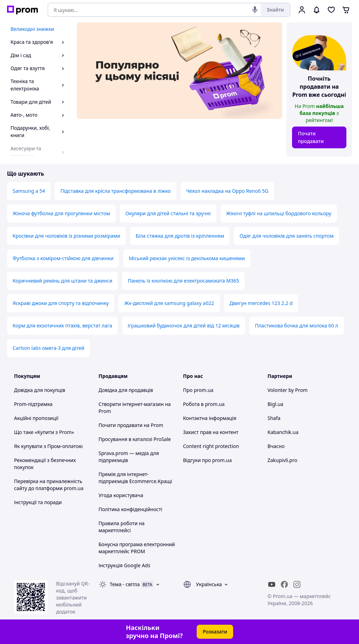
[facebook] (284, 584)
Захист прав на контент (211, 432)
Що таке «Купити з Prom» (44, 432)
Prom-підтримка (33, 404)
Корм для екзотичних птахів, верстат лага (62, 326)
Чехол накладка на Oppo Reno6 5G (227, 191)
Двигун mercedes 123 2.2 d (261, 303)
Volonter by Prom (287, 390)
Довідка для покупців (40, 390)
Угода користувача (121, 495)
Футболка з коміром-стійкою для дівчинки (63, 258)
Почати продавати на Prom (131, 425)
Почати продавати (311, 137)
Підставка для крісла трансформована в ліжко (115, 191)
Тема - (125, 584)
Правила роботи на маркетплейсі (121, 527)
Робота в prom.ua (204, 404)
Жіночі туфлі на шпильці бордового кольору (279, 213)
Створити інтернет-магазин (131, 404)
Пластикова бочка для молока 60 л (296, 326)
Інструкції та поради (38, 502)
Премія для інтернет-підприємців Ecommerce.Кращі (135, 478)
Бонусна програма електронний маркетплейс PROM (137, 548)
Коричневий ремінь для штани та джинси (62, 281)
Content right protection (211, 446)
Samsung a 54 (29, 191)
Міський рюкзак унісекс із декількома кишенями (187, 258)
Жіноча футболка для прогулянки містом (61, 213)
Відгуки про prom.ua (207, 460)
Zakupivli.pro (282, 460)
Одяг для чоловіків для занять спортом (286, 236)
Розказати (215, 632)
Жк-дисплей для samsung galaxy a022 (169, 303)
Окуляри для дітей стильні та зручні (168, 213)
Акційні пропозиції (36, 418)
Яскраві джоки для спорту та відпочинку (61, 303)
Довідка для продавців (126, 390)
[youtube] (272, 584)
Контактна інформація (210, 418)
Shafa (274, 418)
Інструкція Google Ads (124, 565)
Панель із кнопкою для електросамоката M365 (183, 281)
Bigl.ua (275, 404)
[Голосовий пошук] (255, 10)
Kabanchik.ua (283, 432)
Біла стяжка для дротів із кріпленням (180, 236)
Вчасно (276, 446)
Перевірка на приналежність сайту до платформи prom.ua (49, 485)
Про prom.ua (198, 390)
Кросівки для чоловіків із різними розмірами (66, 236)
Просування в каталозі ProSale (135, 439)
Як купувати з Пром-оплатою (48, 446)
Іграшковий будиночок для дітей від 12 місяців (184, 326)
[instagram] (297, 584)
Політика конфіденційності (130, 509)
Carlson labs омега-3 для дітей (49, 348)
